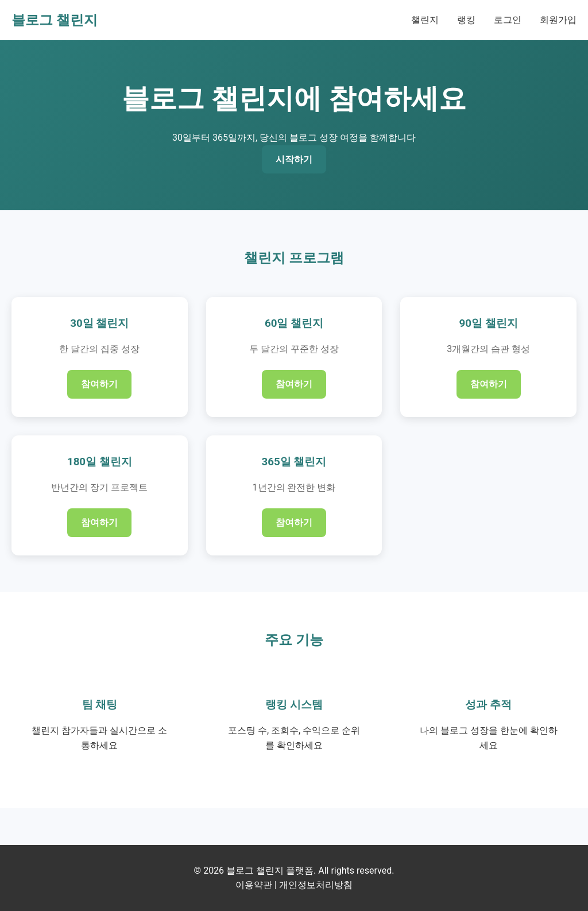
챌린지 (425, 20)
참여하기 (99, 384)
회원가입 (558, 20)
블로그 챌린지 (55, 20)
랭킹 (466, 20)
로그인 (508, 20)
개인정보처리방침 (316, 885)
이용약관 (254, 885)
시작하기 (294, 159)
